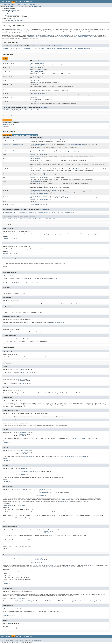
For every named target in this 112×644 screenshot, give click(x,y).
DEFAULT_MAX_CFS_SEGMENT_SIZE (12, 110)
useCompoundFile (70, 212)
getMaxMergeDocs (35, 159)
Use (17, 2)
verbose (32, 204)
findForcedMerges (35, 144)
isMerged (32, 169)
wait (46, 219)
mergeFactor (33, 98)
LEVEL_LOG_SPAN (34, 80)
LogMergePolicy (8, 125)
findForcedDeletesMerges (37, 140)
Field (12, 6)
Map (68, 144)
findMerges (33, 150)
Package (9, 2)
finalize (15, 219)
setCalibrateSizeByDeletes (38, 177)
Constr (16, 6)
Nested (7, 6)
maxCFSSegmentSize (28, 110)
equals (10, 219)
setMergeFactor (34, 186)
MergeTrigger (41, 150)
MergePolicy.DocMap (9, 48)
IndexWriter (67, 140)
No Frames (25, 4)
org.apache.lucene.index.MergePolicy (14, 15)
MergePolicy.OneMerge (85, 48)
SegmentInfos (50, 140)
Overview (3, 2)
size (62, 212)
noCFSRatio (38, 110)
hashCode (29, 219)
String (37, 173)
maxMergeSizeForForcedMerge (38, 93)
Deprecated (26, 2)
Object (33, 216)
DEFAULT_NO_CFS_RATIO (36, 76)
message (32, 173)
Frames (19, 4)
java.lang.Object (6, 14)
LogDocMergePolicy (23, 20)
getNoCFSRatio (23, 212)
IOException (22, 436)
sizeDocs (32, 196)
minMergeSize (34, 102)
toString (32, 202)
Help (31, 2)
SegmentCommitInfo (75, 144)
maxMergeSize (34, 89)
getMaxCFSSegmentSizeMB (10, 212)
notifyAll (41, 219)
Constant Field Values (10, 238)
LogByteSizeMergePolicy (9, 20)
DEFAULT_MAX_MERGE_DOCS (37, 67)
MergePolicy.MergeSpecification (67, 48)
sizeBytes (33, 190)
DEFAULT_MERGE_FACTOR (36, 72)
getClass (22, 219)
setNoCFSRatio (55, 212)
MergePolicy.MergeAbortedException (27, 48)
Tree (20, 2)
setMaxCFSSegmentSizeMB (42, 212)
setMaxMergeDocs (35, 182)
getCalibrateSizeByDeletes (38, 154)
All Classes (33, 4)
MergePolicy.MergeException (48, 48)
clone (5, 219)
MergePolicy (10, 27)
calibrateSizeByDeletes (37, 63)
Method (21, 6)
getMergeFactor (34, 163)
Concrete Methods (31, 135)
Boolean (84, 144)
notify (34, 219)
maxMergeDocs (34, 85)
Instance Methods (18, 135)
